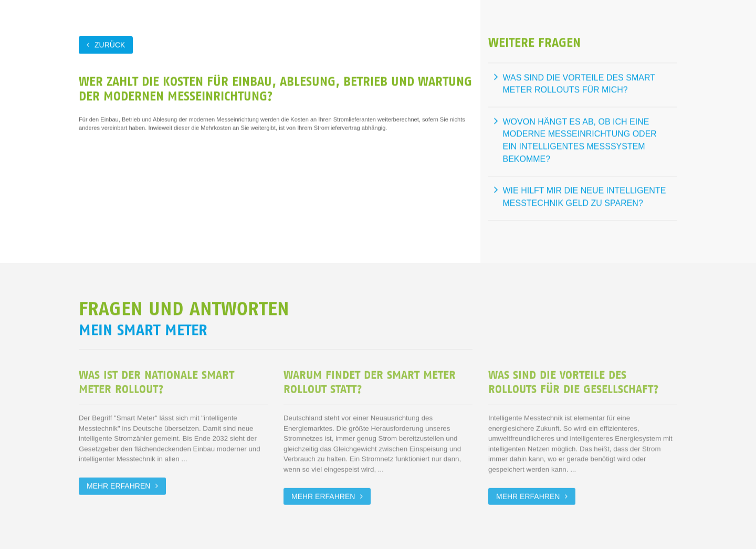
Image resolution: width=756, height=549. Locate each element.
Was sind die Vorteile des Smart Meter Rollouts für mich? (579, 84)
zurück (110, 45)
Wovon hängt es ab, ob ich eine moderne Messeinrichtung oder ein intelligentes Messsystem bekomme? (580, 140)
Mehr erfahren (118, 485)
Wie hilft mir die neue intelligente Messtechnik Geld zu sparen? (585, 197)
